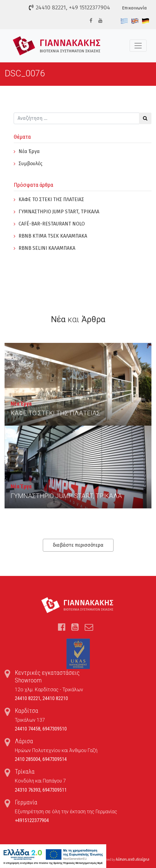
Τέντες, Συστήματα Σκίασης (57, 46)
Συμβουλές (31, 164)
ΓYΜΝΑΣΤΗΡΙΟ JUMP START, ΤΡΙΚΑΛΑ (59, 212)
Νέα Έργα (29, 151)
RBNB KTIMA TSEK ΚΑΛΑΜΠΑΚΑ (53, 236)
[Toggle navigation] (138, 46)
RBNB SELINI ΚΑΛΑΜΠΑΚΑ (47, 248)
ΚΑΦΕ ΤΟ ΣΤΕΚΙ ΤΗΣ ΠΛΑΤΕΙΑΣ (51, 199)
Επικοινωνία (134, 8)
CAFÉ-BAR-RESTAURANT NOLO (52, 224)
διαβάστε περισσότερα (78, 545)
